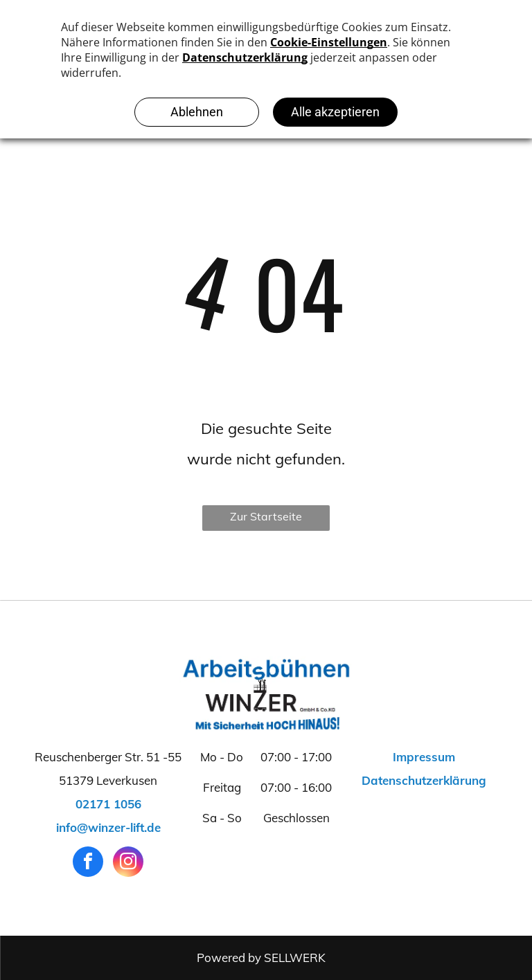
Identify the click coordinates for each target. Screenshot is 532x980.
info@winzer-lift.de (108, 827)
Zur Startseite (266, 516)
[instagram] (128, 863)
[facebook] (88, 863)
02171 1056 (108, 804)
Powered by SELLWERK (261, 958)
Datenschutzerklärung (424, 780)
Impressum (424, 757)
